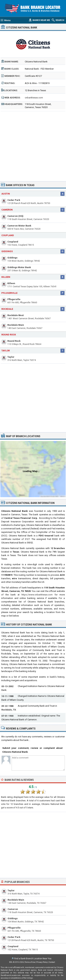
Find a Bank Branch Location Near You (33, 959)
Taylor (6, 351)
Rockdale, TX (9, 710)
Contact (52, 962)
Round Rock (9, 335)
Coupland (8, 235)
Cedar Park (14, 200)
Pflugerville (9, 293)
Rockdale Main (16, 325)
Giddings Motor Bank (19, 267)
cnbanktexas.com (34, 98)
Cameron (7, 210)
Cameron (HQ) (15, 216)
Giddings (7, 251)
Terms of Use (30, 962)
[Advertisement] (33, 145)
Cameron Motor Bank (19, 226)
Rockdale (7, 309)
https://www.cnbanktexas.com (37, 595)
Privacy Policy (42, 962)
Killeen (6, 277)
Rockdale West (15, 315)
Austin (6, 194)
